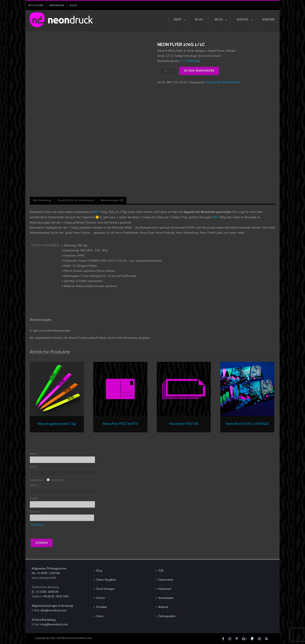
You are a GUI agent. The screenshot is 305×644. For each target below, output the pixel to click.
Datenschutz (166, 579)
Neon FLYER (213, 82)
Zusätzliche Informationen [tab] (76, 200)
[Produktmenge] (167, 71)
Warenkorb (57, 5)
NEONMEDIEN (231, 82)
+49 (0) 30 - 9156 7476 (55, 596)
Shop (177, 19)
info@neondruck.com (53, 610)
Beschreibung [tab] (42, 200)
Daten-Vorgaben (106, 579)
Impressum (165, 589)
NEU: (96, 212)
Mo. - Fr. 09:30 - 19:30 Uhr (46, 573)
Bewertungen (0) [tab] (112, 200)
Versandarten (166, 598)
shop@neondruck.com (54, 624)
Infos (219, 19)
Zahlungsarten (167, 616)
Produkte (102, 607)
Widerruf (163, 607)
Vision (100, 616)
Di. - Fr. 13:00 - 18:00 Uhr (45, 592)
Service (243, 19)
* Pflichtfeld (36, 525)
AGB (161, 570)
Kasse (73, 5)
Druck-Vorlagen (105, 589)
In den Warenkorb (199, 71)
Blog (199, 19)
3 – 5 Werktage (190, 61)
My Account (36, 5)
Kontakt (269, 19)
